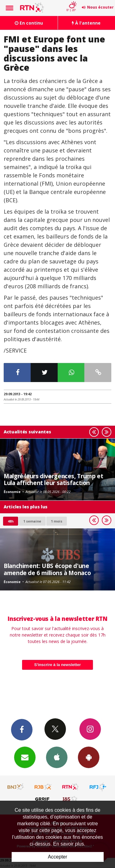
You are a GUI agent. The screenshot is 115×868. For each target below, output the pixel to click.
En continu (29, 23)
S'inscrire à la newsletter (58, 665)
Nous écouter (100, 7)
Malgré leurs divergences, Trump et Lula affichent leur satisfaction (53, 479)
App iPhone (57, 757)
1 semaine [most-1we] (32, 521)
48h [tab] (11, 521)
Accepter (57, 857)
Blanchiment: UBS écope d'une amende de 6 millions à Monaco (47, 569)
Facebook (22, 729)
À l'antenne (86, 23)
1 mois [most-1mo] (57, 521)
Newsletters (25, 757)
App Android (89, 757)
